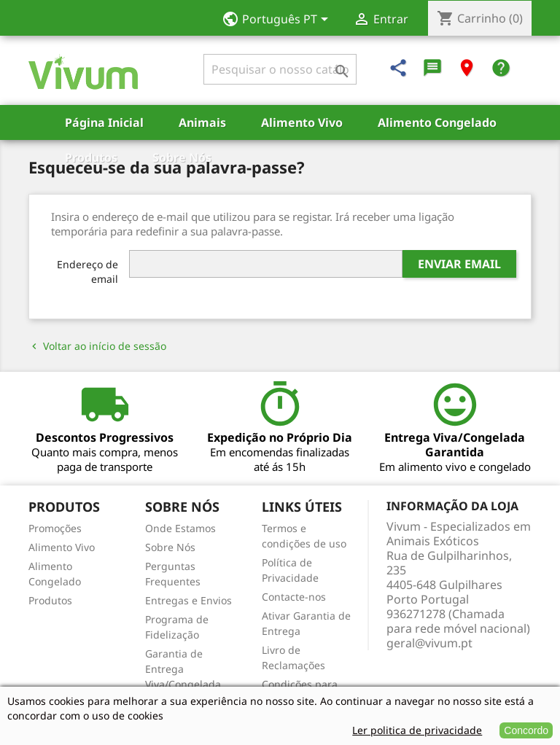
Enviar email (459, 264)
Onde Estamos (180, 528)
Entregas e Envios (188, 600)
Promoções (55, 528)
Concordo (526, 730)
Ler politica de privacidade (417, 730)
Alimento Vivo (302, 122)
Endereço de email (87, 272)
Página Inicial (104, 122)
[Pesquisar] (280, 69)
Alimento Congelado (437, 122)
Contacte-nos (294, 597)
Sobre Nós (182, 157)
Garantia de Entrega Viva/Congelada (183, 669)
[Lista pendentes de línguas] (280, 20)
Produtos (91, 157)
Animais (202, 122)
